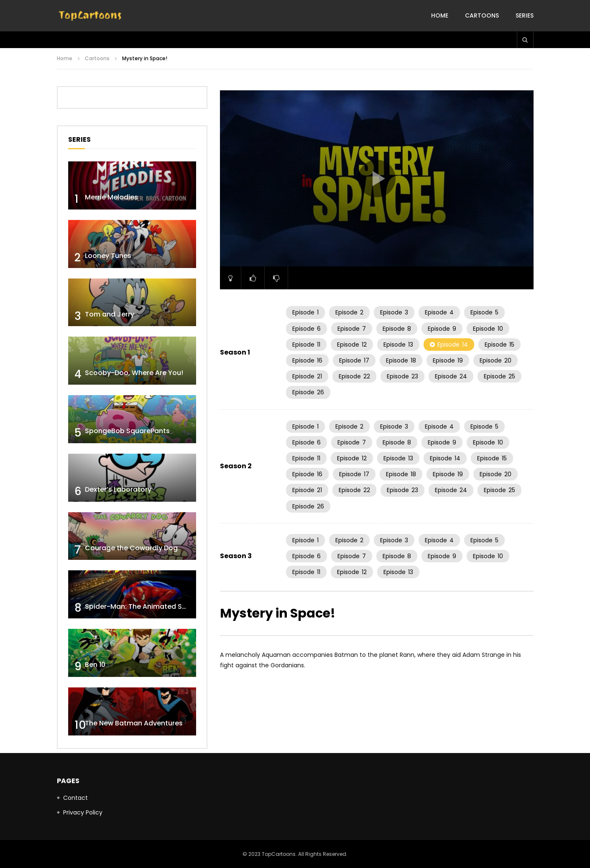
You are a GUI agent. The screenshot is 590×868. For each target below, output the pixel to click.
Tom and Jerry (110, 314)
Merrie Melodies (111, 197)
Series (525, 15)
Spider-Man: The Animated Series (142, 606)
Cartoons (482, 15)
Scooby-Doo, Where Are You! (134, 373)
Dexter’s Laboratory (118, 489)
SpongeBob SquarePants (127, 431)
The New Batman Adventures (134, 723)
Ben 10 (95, 665)
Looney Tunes (108, 256)
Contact (75, 798)
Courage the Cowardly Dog (131, 548)
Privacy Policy (83, 812)
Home (440, 15)
